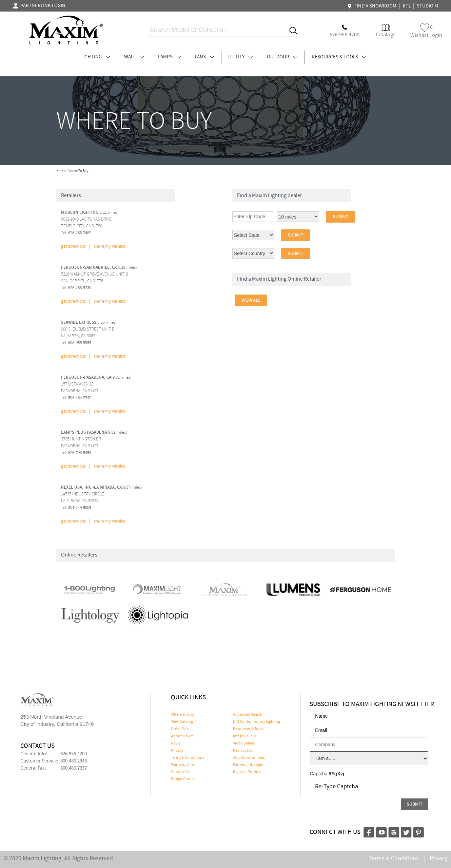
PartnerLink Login (248, 765)
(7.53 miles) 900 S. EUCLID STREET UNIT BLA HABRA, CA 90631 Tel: (89, 333)
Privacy (177, 751)
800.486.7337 (74, 768)
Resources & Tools (248, 729)
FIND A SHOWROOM (373, 6)
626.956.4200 (74, 754)
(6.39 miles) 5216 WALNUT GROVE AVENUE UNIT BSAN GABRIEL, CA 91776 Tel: (99, 278)
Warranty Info (183, 765)
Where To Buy (182, 715)
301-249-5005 (80, 508)
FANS (205, 57)
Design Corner (183, 779)
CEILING (97, 57)
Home (61, 171)
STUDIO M (427, 6)
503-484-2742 (80, 398)
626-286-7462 (80, 233)
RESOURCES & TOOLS (339, 57)
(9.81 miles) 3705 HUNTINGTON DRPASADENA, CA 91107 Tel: (94, 442)
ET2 (407, 6)
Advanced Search (248, 715)
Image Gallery (244, 736)
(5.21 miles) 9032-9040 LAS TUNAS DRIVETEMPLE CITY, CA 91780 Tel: (90, 223)
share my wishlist (110, 247)
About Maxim (182, 736)
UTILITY (241, 57)
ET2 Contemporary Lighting (257, 722)
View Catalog (182, 722)
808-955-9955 (80, 343)
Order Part (180, 729)
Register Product (247, 772)
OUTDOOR (282, 57)
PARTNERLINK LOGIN (39, 6)
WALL (134, 57)
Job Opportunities (249, 758)
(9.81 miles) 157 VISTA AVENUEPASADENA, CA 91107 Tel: (96, 388)
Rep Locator (243, 751)
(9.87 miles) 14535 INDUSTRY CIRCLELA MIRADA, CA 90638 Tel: (102, 497)
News (176, 743)
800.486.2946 (74, 761)
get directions (73, 247)
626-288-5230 (80, 288)
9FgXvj (336, 774)
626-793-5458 (80, 453)
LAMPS (170, 57)
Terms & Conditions (188, 758)
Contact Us (180, 772)
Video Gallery (244, 743)
